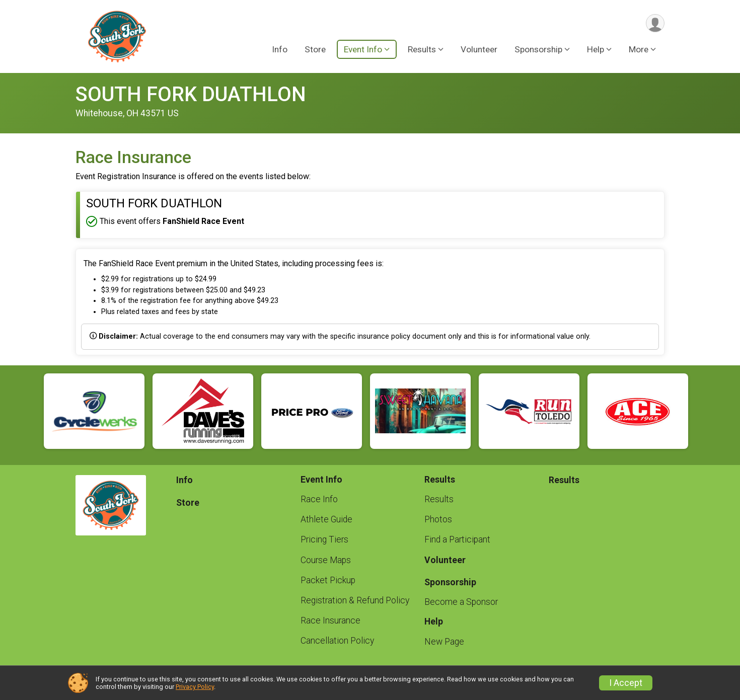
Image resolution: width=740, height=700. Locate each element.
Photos (438, 519)
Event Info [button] (363, 50)
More (639, 50)
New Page (444, 642)
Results (439, 499)
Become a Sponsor (461, 602)
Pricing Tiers (324, 539)
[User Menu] (655, 23)
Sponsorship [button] (538, 50)
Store (315, 50)
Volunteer (479, 50)
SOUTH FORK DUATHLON (191, 94)
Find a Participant (457, 539)
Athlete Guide (326, 519)
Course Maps (326, 560)
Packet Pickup (328, 580)
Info (280, 50)
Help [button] (596, 50)
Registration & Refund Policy (355, 600)
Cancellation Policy (337, 641)
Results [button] (422, 50)
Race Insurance (330, 620)
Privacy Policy (195, 687)
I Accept (626, 683)
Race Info (319, 499)
